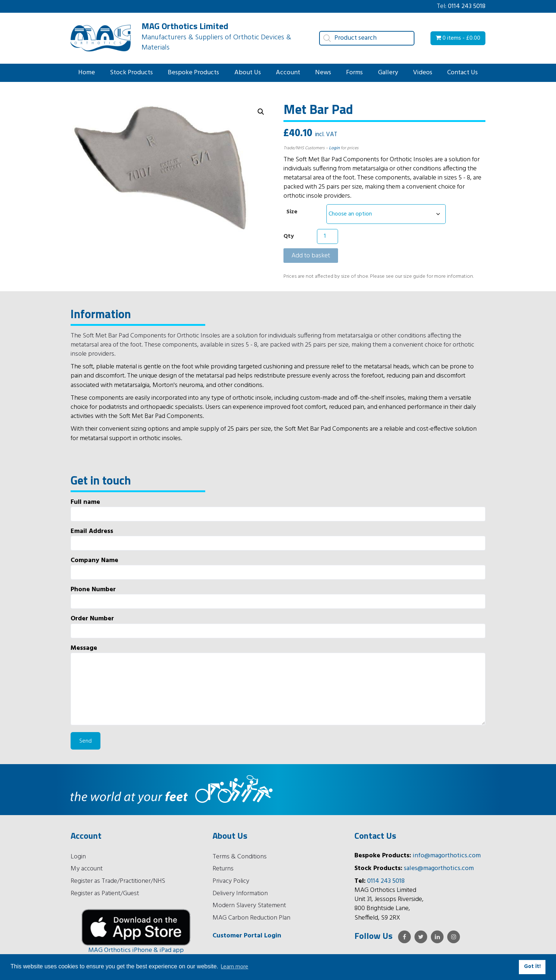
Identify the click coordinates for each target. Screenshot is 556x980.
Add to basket (311, 256)
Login (334, 148)
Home (87, 73)
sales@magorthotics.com (439, 868)
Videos (423, 73)
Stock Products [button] (131, 73)
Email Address (278, 539)
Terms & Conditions (240, 857)
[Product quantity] (327, 236)
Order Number (278, 626)
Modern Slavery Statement (249, 906)
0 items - (458, 38)
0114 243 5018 (467, 6)
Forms (354, 73)
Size (292, 212)
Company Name (278, 568)
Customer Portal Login (247, 936)
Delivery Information (240, 894)
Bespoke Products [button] (193, 73)
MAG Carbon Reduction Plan (251, 918)
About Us (248, 73)
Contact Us (462, 73)
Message (278, 685)
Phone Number (278, 597)
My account (87, 869)
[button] (261, 112)
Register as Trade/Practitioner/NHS (118, 881)
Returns (223, 869)
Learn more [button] (235, 967)
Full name (278, 509)
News (323, 73)
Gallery (388, 73)
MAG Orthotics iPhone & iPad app (136, 950)
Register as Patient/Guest (105, 894)
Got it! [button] (532, 967)
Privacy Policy (231, 881)
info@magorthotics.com (447, 856)
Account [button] (288, 73)
